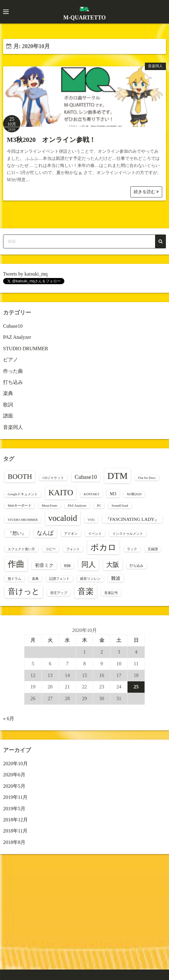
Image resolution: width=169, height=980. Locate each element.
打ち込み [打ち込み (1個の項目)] (136, 566)
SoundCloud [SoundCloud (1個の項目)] (120, 506)
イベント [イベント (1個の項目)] (95, 534)
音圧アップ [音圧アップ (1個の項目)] (59, 593)
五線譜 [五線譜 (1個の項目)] (153, 549)
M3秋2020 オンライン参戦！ (51, 140)
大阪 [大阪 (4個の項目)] (113, 565)
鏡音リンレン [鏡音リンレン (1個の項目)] (90, 579)
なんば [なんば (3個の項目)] (45, 533)
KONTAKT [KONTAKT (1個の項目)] (91, 494)
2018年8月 (14, 842)
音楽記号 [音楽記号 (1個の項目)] (111, 593)
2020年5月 (14, 786)
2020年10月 (15, 764)
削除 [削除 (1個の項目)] (67, 566)
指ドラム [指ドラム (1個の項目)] (15, 579)
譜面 (8, 416)
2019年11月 (15, 797)
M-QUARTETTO (84, 18)
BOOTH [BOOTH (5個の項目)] (20, 477)
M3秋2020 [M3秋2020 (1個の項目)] (134, 494)
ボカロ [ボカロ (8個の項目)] (103, 547)
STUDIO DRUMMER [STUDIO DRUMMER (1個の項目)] (23, 520)
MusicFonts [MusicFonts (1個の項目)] (50, 506)
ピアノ (11, 360)
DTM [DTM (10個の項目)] (117, 476)
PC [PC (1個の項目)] (99, 506)
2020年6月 (14, 775)
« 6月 (9, 718)
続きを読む (146, 192)
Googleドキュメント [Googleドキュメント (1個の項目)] (23, 494)
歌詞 (8, 405)
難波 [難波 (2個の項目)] (116, 578)
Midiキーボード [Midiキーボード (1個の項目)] (19, 506)
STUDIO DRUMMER (26, 349)
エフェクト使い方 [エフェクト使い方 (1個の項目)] (21, 549)
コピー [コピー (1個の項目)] (51, 549)
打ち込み (13, 382)
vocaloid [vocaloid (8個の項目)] (63, 518)
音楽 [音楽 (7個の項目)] (86, 591)
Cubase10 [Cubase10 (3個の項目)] (86, 477)
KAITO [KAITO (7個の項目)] (61, 493)
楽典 (8, 393)
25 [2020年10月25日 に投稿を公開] (136, 687)
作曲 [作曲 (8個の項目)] (16, 564)
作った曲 (13, 371)
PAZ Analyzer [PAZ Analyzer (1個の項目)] (77, 506)
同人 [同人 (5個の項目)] (89, 565)
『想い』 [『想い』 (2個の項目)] (17, 533)
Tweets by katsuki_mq (25, 274)
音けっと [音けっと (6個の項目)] (24, 591)
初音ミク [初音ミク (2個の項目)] (44, 565)
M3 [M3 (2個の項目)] (113, 494)
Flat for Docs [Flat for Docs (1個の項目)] (147, 478)
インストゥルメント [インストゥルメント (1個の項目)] (128, 534)
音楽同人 (155, 66)
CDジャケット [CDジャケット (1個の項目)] (53, 478)
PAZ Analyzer (17, 337)
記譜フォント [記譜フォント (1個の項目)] (59, 579)
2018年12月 (15, 820)
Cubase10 (13, 326)
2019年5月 (14, 809)
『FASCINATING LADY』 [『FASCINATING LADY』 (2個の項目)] (132, 519)
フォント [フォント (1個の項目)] (73, 549)
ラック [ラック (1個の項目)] (132, 549)
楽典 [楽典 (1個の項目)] (35, 579)
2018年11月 (15, 831)
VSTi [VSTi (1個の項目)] (91, 520)
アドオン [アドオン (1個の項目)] (71, 534)
